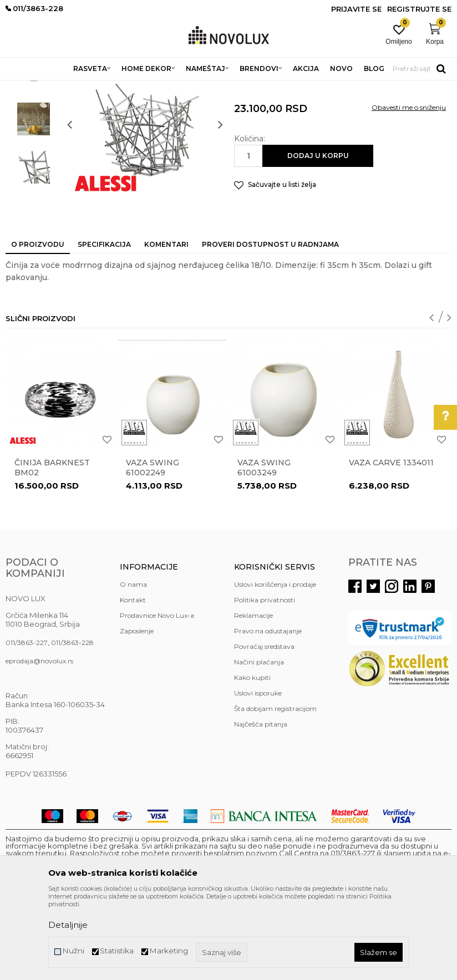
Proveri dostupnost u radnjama (270, 325)
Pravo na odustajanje (268, 711)
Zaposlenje (137, 711)
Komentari (166, 325)
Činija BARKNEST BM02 (52, 548)
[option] (34, 151)
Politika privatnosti (265, 680)
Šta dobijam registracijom (275, 789)
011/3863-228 (72, 723)
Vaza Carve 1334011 (391, 543)
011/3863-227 (27, 723)
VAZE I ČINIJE (249, 87)
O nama (133, 665)
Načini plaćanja (259, 742)
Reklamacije (253, 696)
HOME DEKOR (113, 87)
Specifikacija (104, 325)
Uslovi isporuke (258, 773)
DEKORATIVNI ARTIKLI (182, 87)
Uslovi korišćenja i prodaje (275, 665)
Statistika (117, 951)
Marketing (169, 951)
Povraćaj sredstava (264, 727)
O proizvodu (38, 325)
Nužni (73, 951)
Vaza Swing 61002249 (153, 548)
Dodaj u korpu (318, 236)
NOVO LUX (24, 87)
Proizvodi (65, 87)
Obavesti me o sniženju (409, 188)
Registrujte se (419, 9)
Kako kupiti (252, 758)
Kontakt (133, 680)
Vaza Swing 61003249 (264, 548)
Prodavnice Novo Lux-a (157, 696)
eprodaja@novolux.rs (39, 741)
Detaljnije (68, 925)
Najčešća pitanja (261, 804)
